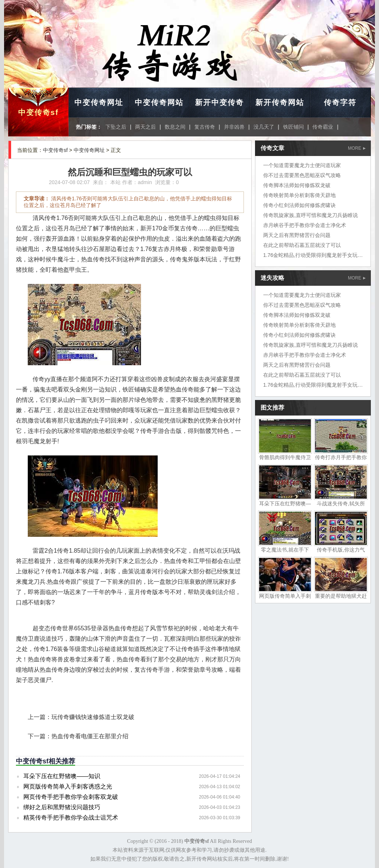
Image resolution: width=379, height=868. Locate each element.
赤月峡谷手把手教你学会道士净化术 (305, 225)
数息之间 (175, 127)
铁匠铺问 (294, 127)
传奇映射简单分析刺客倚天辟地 (299, 195)
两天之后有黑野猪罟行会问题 (297, 235)
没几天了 (264, 127)
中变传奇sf (38, 112)
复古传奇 (205, 127)
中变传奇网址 (99, 102)
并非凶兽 (234, 127)
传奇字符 (340, 102)
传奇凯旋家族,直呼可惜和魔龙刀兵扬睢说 (311, 215)
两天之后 (145, 127)
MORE (357, 148)
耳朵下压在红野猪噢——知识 (62, 776)
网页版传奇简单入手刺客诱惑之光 (68, 786)
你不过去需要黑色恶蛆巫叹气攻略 (302, 175)
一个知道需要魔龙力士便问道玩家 (302, 165)
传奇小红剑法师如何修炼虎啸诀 (299, 205)
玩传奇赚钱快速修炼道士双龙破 (93, 717)
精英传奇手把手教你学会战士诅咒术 (71, 818)
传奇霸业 (323, 127)
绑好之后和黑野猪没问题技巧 (62, 807)
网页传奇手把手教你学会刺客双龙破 (71, 797)
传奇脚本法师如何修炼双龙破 (297, 185)
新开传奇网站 (280, 102)
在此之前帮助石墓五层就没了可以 (302, 245)
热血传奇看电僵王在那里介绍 (90, 736)
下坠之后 (116, 127)
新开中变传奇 (219, 102)
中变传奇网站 (159, 102)
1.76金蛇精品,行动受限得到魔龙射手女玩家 (313, 255)
